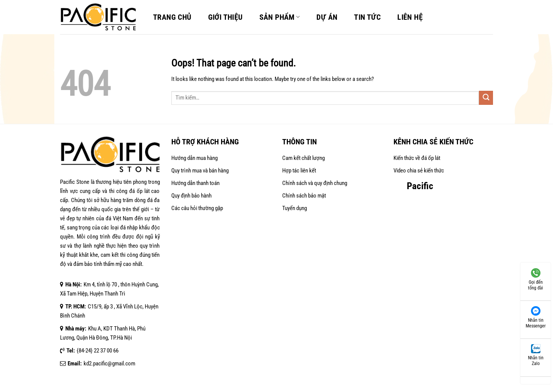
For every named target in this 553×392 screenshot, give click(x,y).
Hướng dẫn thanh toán (195, 183)
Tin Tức (367, 17)
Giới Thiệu (225, 17)
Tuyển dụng (295, 208)
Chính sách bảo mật (304, 196)
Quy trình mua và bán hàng (200, 171)
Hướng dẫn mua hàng (194, 158)
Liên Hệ (410, 17)
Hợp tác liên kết (299, 171)
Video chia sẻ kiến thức (419, 171)
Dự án (327, 17)
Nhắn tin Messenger (536, 317)
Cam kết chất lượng (303, 158)
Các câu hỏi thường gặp (197, 208)
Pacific (420, 186)
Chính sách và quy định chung (315, 183)
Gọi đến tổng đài (536, 279)
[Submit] (486, 98)
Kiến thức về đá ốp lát (417, 158)
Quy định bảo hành (191, 196)
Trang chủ (172, 17)
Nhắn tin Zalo (536, 355)
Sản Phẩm (280, 17)
